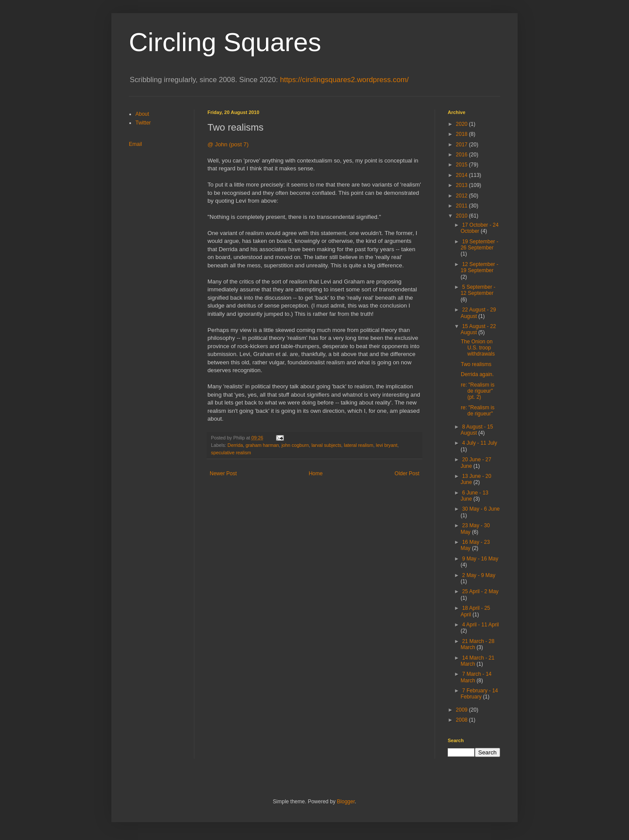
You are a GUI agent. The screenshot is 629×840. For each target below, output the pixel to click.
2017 (463, 145)
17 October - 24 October (479, 228)
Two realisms (476, 364)
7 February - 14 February (479, 694)
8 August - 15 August (477, 430)
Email (135, 144)
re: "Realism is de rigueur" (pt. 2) (478, 391)
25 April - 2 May (480, 591)
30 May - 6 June (481, 509)
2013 (463, 185)
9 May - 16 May (480, 559)
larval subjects (326, 445)
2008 (463, 720)
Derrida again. (477, 374)
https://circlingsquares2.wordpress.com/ (344, 80)
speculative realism (231, 453)
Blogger (346, 802)
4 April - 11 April (480, 625)
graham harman (262, 445)
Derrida (235, 445)
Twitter (143, 123)
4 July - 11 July (480, 443)
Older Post (407, 474)
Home (316, 474)
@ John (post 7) (228, 144)
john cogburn (295, 445)
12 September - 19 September (479, 267)
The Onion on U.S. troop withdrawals (478, 348)
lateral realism (358, 445)
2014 (463, 175)
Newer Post (223, 474)
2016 (463, 155)
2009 (463, 710)
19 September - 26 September (479, 245)
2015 (463, 165)
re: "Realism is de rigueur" (478, 411)
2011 (463, 206)
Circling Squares (225, 42)
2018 (463, 134)
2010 (463, 216)
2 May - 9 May (479, 575)
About (142, 114)
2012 (463, 196)
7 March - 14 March (476, 677)
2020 (463, 124)
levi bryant (387, 445)
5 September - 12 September (478, 290)
